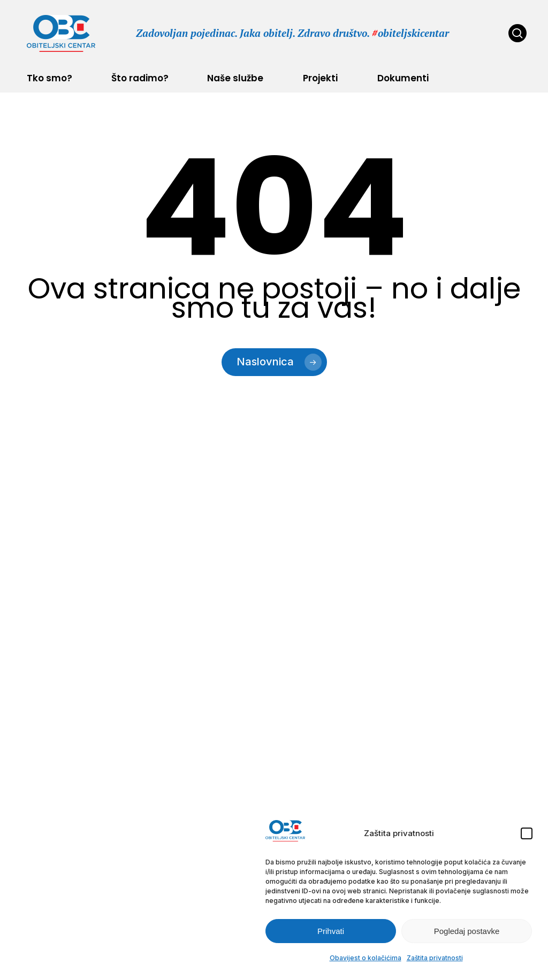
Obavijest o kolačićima (366, 958)
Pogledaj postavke (467, 931)
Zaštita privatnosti (435, 958)
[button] (527, 833)
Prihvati (331, 931)
